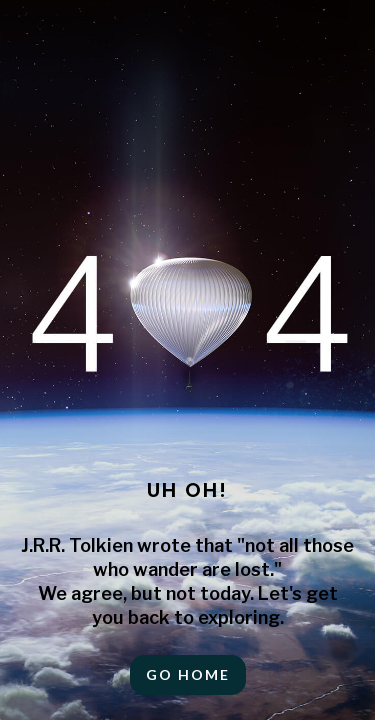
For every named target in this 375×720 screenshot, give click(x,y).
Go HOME (188, 674)
